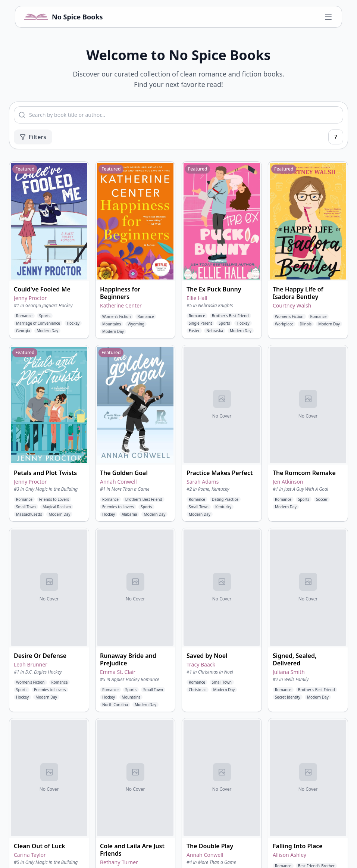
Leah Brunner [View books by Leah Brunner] (31, 664)
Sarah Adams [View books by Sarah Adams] (203, 482)
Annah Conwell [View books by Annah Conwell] (118, 482)
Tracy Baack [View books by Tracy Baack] (201, 664)
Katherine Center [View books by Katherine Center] (121, 305)
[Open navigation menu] (328, 17)
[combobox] (178, 115)
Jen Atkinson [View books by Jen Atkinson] (288, 482)
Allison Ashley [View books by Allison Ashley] (289, 855)
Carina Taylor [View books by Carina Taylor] (30, 855)
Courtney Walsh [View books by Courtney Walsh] (292, 305)
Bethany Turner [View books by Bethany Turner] (119, 862)
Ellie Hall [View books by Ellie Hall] (197, 298)
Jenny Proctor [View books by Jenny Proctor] (30, 298)
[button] (49, 250)
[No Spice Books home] (64, 17)
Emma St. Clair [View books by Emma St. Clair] (118, 672)
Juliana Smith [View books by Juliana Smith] (289, 672)
